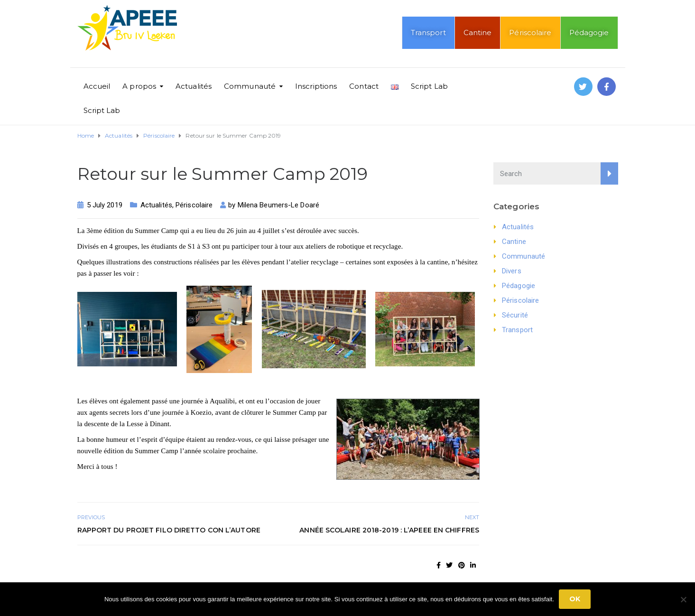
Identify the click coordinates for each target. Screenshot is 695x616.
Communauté (250, 86)
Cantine (478, 33)
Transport (428, 33)
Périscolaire (530, 33)
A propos (139, 86)
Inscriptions (316, 86)
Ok (575, 599)
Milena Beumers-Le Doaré (278, 205)
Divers (512, 271)
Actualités (194, 86)
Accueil (97, 86)
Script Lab (429, 86)
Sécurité (515, 315)
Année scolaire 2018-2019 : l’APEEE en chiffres (389, 530)
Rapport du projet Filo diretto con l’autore (169, 530)
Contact (364, 86)
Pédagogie (589, 33)
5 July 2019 (105, 205)
